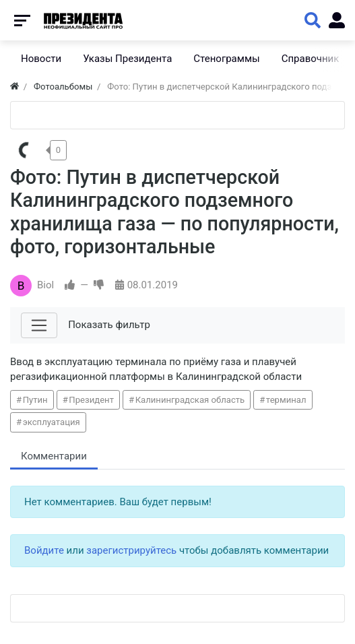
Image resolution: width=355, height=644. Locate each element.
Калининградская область (190, 400)
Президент (91, 400)
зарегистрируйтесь (131, 550)
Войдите (44, 550)
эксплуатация (52, 422)
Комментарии (54, 456)
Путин (35, 400)
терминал (286, 400)
